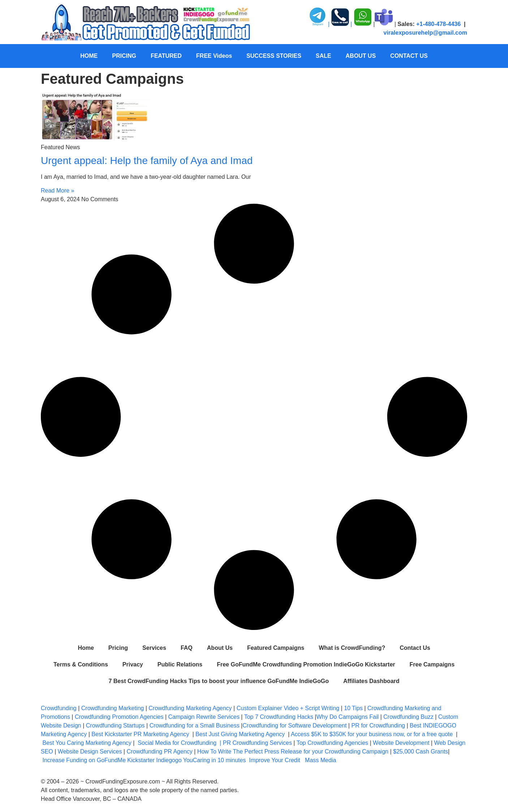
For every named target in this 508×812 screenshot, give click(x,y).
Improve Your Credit (275, 760)
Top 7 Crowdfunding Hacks (279, 717)
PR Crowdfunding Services (257, 743)
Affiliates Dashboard (371, 681)
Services (154, 648)
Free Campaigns (432, 664)
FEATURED (166, 56)
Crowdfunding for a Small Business (195, 725)
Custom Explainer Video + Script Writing (288, 708)
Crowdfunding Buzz (408, 717)
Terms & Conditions (81, 664)
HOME (89, 56)
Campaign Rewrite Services (204, 717)
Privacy (133, 664)
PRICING (124, 56)
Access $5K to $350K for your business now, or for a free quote (372, 734)
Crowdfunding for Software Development (294, 725)
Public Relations (180, 664)
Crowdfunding (59, 708)
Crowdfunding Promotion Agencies (119, 717)
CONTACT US (409, 56)
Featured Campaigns (276, 648)
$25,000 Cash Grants (421, 751)
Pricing (118, 648)
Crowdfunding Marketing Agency (190, 708)
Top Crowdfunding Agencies (332, 743)
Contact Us (415, 648)
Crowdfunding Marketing (113, 708)
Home (86, 648)
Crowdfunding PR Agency (159, 751)
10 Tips (353, 708)
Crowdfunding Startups (115, 725)
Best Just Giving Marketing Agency (240, 734)
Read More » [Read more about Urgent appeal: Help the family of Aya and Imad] (58, 191)
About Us (220, 648)
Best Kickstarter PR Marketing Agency (140, 734)
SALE (324, 56)
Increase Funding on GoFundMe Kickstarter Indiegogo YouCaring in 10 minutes (144, 760)
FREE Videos (214, 56)
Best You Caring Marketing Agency (87, 743)
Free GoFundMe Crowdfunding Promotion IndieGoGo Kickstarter (306, 664)
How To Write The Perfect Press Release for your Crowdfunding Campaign (293, 751)
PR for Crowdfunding (378, 725)
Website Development (401, 743)
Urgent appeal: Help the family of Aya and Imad (147, 161)
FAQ (187, 648)
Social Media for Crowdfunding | (180, 743)
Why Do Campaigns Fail (348, 717)
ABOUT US (361, 56)
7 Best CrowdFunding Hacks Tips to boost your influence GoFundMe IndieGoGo (219, 681)
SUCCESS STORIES (274, 56)
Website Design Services (90, 751)
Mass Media (320, 760)
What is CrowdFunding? (352, 648)
